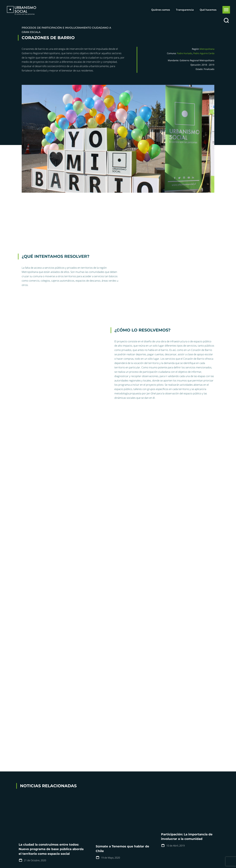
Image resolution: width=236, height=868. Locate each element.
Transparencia (185, 10)
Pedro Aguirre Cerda (204, 53)
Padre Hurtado (184, 53)
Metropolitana (207, 49)
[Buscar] (226, 21)
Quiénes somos (161, 10)
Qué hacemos (208, 10)
